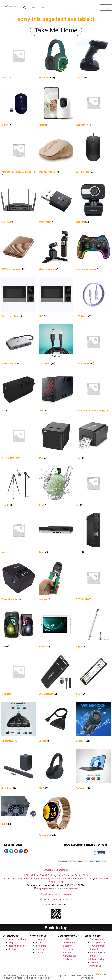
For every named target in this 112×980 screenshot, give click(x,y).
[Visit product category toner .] (19, 534)
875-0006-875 (72, 879)
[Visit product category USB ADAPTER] (93, 345)
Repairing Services (17, 946)
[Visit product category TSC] (93, 439)
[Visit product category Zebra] (93, 59)
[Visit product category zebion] (19, 106)
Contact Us (14, 949)
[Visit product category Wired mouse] (93, 154)
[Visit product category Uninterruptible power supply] (93, 392)
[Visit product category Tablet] (56, 628)
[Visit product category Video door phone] (19, 298)
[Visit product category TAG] (19, 628)
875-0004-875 (43, 879)
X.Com (39, 942)
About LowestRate (17, 939)
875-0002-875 (13, 879)
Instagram (41, 946)
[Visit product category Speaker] (93, 723)
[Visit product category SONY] (56, 770)
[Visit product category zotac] (19, 59)
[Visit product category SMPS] (19, 811)
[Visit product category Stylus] (93, 628)
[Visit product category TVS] (56, 439)
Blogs (11, 942)
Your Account (97, 939)
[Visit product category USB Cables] (56, 345)
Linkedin (40, 952)
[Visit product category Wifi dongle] (56, 204)
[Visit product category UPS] (19, 392)
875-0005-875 (57, 879)
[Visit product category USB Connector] (19, 345)
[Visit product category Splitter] (56, 723)
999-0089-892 (86, 879)
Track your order (98, 942)
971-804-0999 (56, 882)
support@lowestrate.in (48, 889)
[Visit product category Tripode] (19, 487)
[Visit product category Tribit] (56, 487)
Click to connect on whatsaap (57, 894)
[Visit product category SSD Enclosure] (56, 675)
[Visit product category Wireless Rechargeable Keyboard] (19, 155)
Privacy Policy (97, 959)
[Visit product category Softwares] (93, 770)
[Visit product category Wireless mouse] (56, 154)
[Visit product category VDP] (56, 298)
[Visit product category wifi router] (19, 204)
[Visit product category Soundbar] (19, 770)
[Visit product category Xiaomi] (56, 106)
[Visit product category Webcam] (93, 204)
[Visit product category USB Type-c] (93, 298)
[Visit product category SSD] (93, 675)
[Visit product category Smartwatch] (56, 817)
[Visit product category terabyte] (56, 581)
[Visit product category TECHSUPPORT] (93, 581)
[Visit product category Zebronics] (56, 59)
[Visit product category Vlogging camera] (56, 251)
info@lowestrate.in (69, 889)
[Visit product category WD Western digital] (19, 251)
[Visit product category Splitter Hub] (19, 723)
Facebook (41, 939)
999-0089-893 (101, 879)
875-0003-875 (28, 879)
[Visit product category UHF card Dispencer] (19, 439)
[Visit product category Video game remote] (93, 251)
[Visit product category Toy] (93, 487)
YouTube (40, 949)
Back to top (56, 928)
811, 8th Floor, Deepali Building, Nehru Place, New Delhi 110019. (57, 875)
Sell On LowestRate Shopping (69, 942)
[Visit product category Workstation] (93, 106)
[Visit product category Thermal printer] (19, 581)
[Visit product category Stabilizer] (19, 675)
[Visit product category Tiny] (56, 534)
